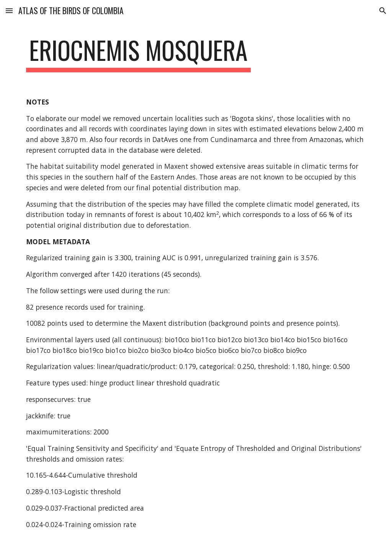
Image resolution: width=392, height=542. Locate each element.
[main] (138, 54)
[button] (9, 11)
